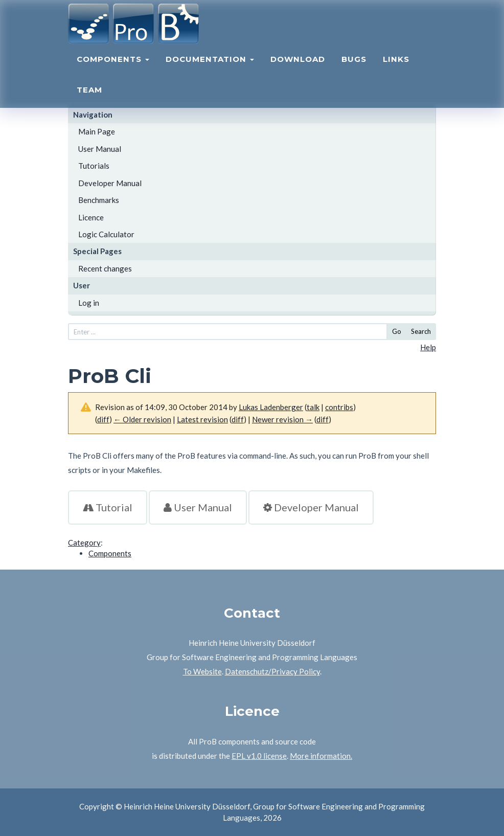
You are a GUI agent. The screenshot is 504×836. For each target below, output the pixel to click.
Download (298, 69)
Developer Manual (110, 183)
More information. (321, 756)
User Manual (100, 149)
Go (397, 331)
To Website (202, 671)
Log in (89, 303)
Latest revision (202, 419)
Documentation (210, 69)
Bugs (354, 69)
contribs (339, 407)
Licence (91, 217)
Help (428, 347)
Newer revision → (282, 419)
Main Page (97, 131)
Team (89, 100)
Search (421, 331)
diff (103, 419)
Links (396, 69)
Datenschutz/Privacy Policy (272, 671)
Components (113, 69)
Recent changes (105, 268)
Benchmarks (99, 200)
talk (313, 407)
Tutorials (94, 166)
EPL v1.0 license (259, 756)
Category (84, 543)
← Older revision (142, 419)
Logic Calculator (106, 234)
